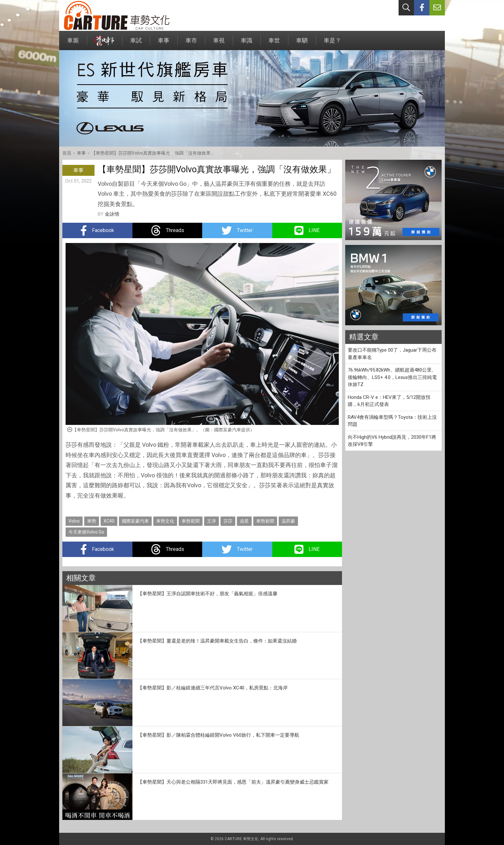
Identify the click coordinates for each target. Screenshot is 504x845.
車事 (164, 44)
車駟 (302, 44)
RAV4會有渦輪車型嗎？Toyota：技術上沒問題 (392, 421)
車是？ (332, 44)
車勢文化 (165, 521)
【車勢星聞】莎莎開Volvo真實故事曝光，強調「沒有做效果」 (153, 153)
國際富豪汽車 (135, 521)
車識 (247, 44)
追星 (244, 521)
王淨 (212, 521)
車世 (274, 44)
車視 (219, 44)
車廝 (73, 44)
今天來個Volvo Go (86, 532)
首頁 (67, 153)
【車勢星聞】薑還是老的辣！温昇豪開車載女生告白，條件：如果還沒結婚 (217, 641)
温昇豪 (288, 521)
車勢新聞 (265, 521)
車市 (191, 44)
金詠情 (112, 214)
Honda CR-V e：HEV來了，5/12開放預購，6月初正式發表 (389, 401)
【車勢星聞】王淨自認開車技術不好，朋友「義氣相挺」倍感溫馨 (207, 594)
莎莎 (228, 521)
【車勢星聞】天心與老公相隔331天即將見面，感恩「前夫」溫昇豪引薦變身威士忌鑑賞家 (233, 782)
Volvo (74, 521)
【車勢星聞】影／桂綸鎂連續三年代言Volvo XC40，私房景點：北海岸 (213, 688)
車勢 (92, 521)
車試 (136, 44)
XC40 (109, 521)
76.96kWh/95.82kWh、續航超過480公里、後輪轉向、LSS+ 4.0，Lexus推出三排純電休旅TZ (392, 377)
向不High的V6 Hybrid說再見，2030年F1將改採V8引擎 (392, 441)
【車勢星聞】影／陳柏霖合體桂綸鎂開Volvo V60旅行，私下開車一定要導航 (218, 735)
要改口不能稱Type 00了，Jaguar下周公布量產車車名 (392, 354)
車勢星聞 (191, 521)
